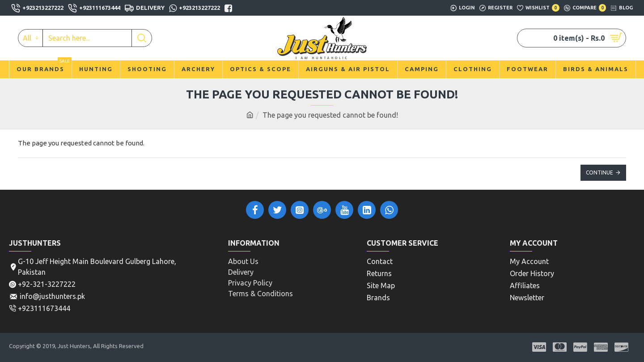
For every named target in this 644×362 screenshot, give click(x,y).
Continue (600, 172)
